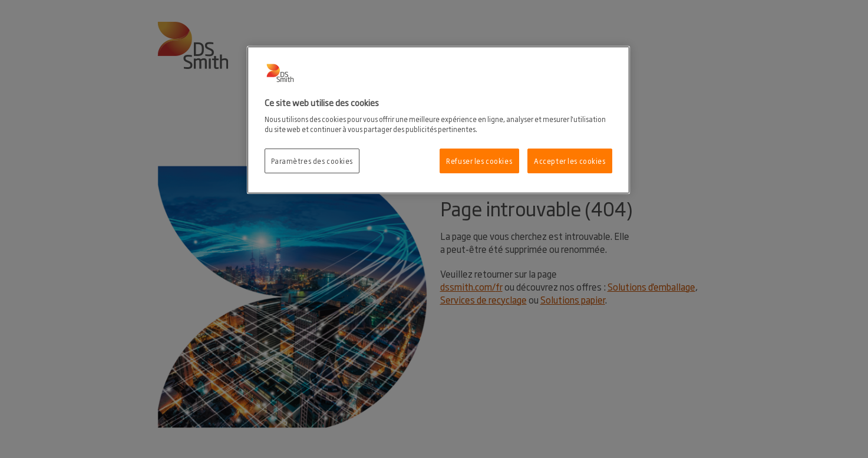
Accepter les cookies (570, 161)
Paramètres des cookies (312, 161)
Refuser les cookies (479, 161)
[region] (438, 120)
